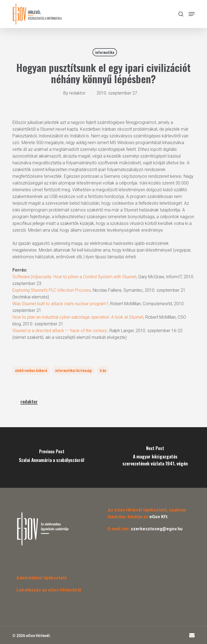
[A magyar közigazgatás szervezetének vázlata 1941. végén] (155, 457)
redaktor (77, 93)
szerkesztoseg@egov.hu (157, 529)
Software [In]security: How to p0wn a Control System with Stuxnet (74, 277)
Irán (103, 370)
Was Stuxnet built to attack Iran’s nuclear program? (60, 304)
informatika (105, 52)
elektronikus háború (31, 370)
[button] (192, 14)
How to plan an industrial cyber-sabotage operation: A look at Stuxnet (78, 317)
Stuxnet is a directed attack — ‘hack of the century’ (60, 331)
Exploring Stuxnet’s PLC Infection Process (52, 290)
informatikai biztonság (73, 370)
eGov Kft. (159, 517)
